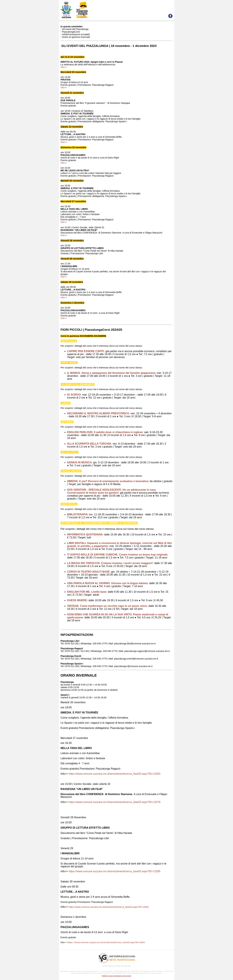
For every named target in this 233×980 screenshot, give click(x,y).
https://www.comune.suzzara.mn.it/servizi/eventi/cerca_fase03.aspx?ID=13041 (106, 942)
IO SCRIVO (74, 395)
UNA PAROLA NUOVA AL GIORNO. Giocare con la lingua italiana (107, 583)
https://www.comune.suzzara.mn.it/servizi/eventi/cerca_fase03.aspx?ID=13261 (109, 907)
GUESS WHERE (77, 600)
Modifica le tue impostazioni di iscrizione (117, 976)
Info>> (64, 67)
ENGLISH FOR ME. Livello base (87, 592)
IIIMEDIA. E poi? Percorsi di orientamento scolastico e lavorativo (108, 481)
